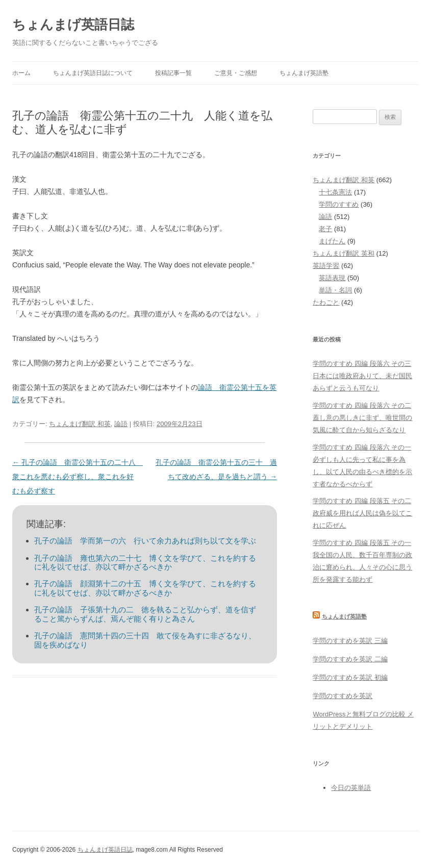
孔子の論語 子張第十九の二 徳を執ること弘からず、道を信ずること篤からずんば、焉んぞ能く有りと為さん (145, 614)
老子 (325, 229)
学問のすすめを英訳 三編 (350, 641)
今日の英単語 (351, 788)
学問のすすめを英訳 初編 (350, 677)
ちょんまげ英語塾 (304, 73)
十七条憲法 (335, 192)
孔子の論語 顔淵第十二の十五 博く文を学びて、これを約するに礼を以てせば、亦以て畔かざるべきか (145, 588)
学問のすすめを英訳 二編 (350, 659)
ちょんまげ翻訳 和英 (80, 424)
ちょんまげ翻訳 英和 (344, 253)
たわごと (326, 302)
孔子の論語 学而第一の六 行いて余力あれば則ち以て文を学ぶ (145, 541)
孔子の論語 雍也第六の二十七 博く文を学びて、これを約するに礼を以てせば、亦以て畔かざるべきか (145, 563)
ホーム (21, 73)
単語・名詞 (335, 290)
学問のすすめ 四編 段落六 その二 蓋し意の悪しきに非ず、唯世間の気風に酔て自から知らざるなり (362, 418)
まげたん (332, 241)
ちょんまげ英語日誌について (93, 73)
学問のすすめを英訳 (343, 696)
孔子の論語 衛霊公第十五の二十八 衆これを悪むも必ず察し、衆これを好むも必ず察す (78, 477)
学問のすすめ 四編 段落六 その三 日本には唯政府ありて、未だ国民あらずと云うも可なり (362, 376)
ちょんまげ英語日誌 (73, 24)
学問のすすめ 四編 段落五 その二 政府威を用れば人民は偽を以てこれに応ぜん (362, 513)
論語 (121, 424)
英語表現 (332, 278)
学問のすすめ (339, 204)
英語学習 (326, 266)
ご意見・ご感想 (236, 73)
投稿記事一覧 (173, 73)
